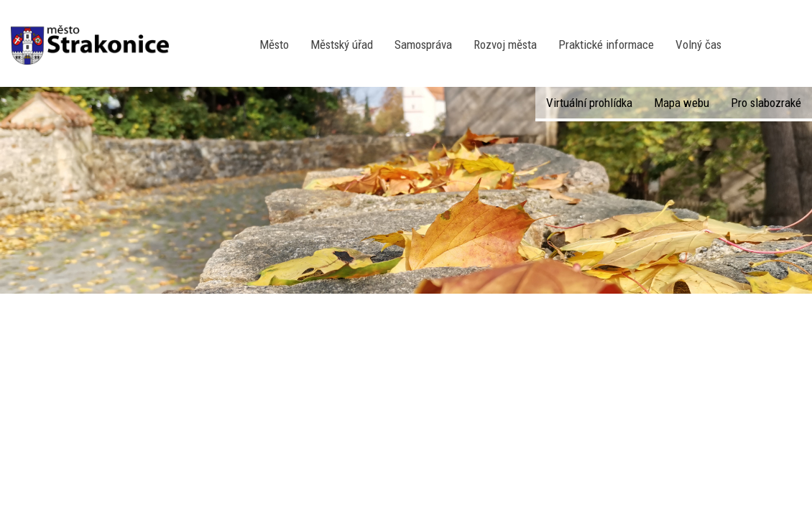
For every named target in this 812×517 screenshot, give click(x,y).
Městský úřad (342, 45)
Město (274, 45)
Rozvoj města (505, 45)
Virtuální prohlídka (589, 103)
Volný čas (698, 45)
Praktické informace (606, 45)
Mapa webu (682, 103)
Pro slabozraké (766, 103)
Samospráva (423, 45)
